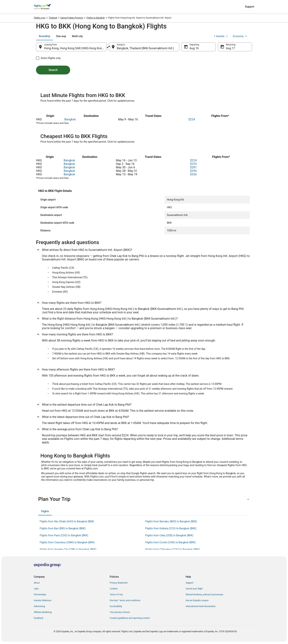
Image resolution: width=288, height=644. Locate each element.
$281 (193, 167)
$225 (193, 164)
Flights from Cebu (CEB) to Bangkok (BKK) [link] (169, 535)
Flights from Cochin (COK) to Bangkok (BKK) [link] (170, 542)
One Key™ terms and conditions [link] (125, 600)
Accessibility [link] (116, 606)
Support (250, 7)
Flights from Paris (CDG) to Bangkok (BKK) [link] (64, 535)
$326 (193, 174)
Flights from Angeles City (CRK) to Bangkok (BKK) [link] (68, 549)
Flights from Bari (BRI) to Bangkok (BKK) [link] (63, 528)
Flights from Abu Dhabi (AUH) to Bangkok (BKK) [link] (67, 521)
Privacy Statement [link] (119, 583)
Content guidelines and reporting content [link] (130, 618)
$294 (193, 171)
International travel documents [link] (201, 606)
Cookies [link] (114, 589)
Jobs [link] (36, 589)
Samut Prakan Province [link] (72, 18)
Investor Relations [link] (43, 600)
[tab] (45, 36)
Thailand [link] (53, 18)
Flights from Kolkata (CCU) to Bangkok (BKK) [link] (171, 528)
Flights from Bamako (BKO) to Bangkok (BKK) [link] (171, 521)
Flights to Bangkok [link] (96, 18)
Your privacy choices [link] (120, 612)
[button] (144, 499)
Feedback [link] (39, 618)
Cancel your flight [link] (194, 589)
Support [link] (190, 583)
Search (53, 70)
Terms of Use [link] (116, 595)
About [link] (37, 583)
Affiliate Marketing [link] (43, 612)
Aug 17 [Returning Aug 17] (231, 48)
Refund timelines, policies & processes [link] (205, 595)
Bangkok (70, 119)
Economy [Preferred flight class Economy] (240, 36)
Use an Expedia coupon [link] (197, 600)
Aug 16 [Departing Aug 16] (194, 48)
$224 (192, 119)
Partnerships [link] (40, 595)
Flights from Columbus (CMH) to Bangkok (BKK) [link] (67, 542)
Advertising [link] (39, 606)
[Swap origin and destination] (108, 47)
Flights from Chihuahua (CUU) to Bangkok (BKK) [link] (172, 549)
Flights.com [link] (40, 18)
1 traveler (221, 36)
